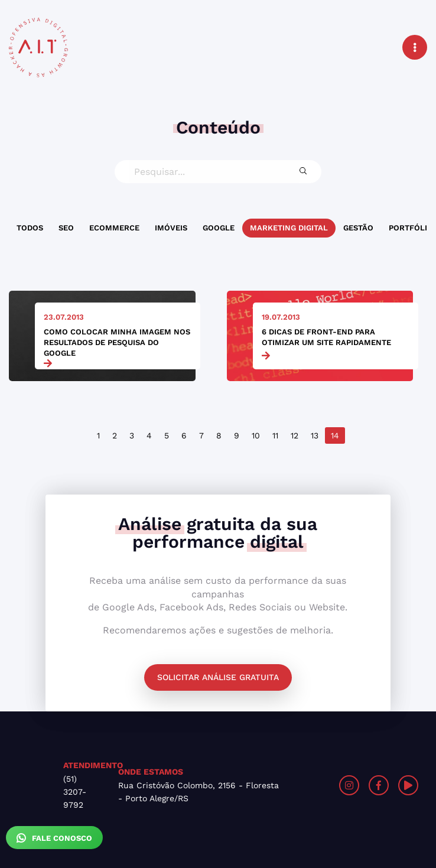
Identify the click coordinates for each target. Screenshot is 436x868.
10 (256, 435)
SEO (66, 228)
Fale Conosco (54, 838)
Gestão (358, 228)
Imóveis (171, 228)
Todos (30, 228)
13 (315, 435)
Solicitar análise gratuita (218, 677)
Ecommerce (114, 228)
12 (295, 435)
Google (219, 228)
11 (275, 435)
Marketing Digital (289, 228)
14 (335, 435)
